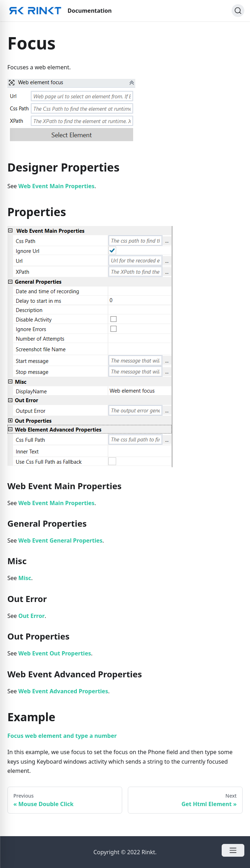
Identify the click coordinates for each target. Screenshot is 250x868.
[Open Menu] (233, 850)
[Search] (238, 11)
